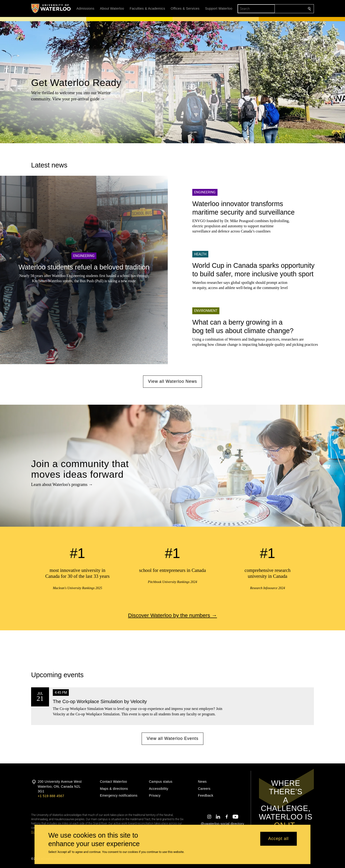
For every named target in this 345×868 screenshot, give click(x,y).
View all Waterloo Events (172, 738)
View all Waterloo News (172, 381)
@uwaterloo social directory (222, 824)
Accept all (278, 839)
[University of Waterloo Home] (51, 8)
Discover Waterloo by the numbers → (172, 615)
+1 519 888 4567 (51, 796)
